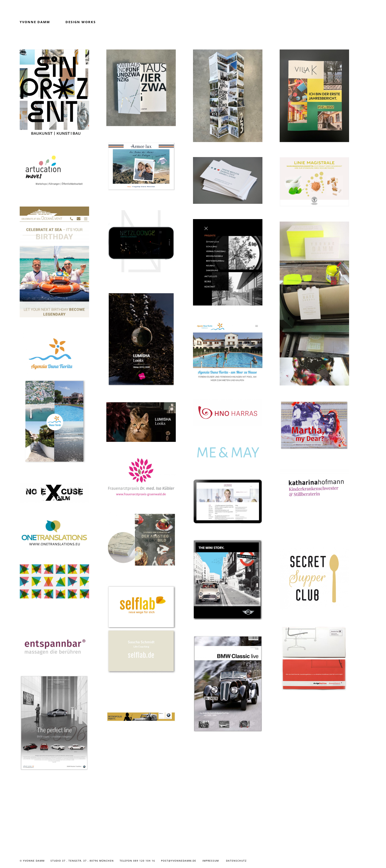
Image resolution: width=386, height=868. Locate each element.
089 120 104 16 (144, 861)
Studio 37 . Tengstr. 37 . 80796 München (82, 861)
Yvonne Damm (35, 22)
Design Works (81, 22)
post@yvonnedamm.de (179, 861)
